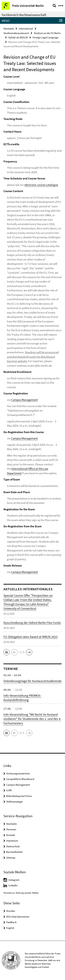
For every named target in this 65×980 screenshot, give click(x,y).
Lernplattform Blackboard (20, 779)
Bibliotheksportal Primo (19, 796)
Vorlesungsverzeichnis (18, 773)
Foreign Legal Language (45, 37)
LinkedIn (13, 885)
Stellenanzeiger (15, 802)
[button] (7, 652)
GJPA (9, 790)
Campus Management (24, 400)
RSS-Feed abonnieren (18, 917)
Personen (11, 829)
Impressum (12, 841)
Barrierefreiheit (14, 852)
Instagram (14, 880)
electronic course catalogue (41, 185)
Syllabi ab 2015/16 (18, 37)
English (10, 928)
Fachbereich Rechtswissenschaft (24, 15)
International (26, 29)
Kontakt (11, 835)
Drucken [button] (11, 911)
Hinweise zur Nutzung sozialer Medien (21, 893)
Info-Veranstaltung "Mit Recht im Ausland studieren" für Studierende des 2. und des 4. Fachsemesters (32, 719)
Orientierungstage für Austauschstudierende (32, 681)
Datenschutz (13, 846)
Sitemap (11, 858)
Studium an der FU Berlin (47, 33)
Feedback (11, 922)
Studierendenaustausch (16, 33)
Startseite (9, 29)
